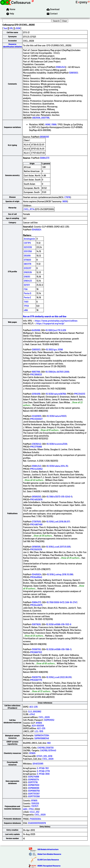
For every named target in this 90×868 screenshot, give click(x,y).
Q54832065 (38, 763)
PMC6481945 (36, 577)
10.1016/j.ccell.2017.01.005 (58, 547)
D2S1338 (28, 247)
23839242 (36, 444)
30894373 (45, 158)
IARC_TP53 (28, 809)
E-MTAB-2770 (43, 771)
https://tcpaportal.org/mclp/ (50, 323)
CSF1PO (27, 243)
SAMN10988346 (42, 738)
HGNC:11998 (51, 124)
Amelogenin (29, 239)
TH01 (26, 302)
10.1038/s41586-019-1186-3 (59, 649)
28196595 (36, 547)
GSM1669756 (34, 791)
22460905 (37, 416)
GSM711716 (33, 782)
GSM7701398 (34, 796)
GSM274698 (33, 776)
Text (5, 28)
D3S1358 (28, 251)
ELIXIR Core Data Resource (48, 860)
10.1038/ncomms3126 (57, 444)
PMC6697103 (36, 652)
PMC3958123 (36, 374)
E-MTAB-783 (43, 768)
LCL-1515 (39, 731)
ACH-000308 (38, 725)
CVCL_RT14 (29, 209)
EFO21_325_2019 (44, 756)
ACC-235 (33, 707)
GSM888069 (34, 788)
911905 (39, 723)
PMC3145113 (80, 394)
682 (49, 743)
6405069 (36, 330)
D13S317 (27, 268)
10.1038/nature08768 (56, 394)
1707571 (35, 806)
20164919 (36, 394)
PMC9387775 (36, 680)
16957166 (36, 372)
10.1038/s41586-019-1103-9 (59, 624)
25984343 (61, 67)
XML (11, 28)
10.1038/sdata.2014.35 (57, 466)
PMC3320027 (36, 419)
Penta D (27, 293)
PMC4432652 (36, 469)
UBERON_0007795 (41, 118)
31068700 (36, 649)
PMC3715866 (36, 446)
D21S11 (27, 285)
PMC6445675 (36, 605)
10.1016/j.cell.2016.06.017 (58, 521)
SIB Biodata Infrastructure (48, 849)
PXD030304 (36, 819)
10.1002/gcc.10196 (54, 349)
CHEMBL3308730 (46, 748)
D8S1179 (28, 264)
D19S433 (28, 281)
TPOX (26, 306)
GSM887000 (34, 785)
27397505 (36, 521)
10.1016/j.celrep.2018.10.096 (60, 574)
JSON (18, 28)
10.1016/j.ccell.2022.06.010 (59, 677)
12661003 (73, 73)
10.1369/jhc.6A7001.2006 (57, 372)
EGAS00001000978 (37, 823)
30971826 (36, 624)
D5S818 (27, 255)
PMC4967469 (36, 524)
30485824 (37, 229)
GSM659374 (33, 779)
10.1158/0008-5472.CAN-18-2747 (62, 602)
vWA (26, 310)
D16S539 (28, 272)
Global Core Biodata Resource (49, 854)
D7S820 (27, 260)
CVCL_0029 (44, 717)
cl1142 (32, 714)
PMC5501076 (36, 549)
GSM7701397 (34, 793)
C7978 (67, 197)
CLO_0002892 (35, 711)
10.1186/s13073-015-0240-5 (59, 496)
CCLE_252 (34, 812)
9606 (65, 201)
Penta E (27, 297)
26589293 (44, 137)
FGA (26, 289)
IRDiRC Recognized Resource (49, 866)
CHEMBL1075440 (48, 750)
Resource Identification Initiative (12, 45)
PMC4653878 (36, 499)
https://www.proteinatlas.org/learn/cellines (56, 321)
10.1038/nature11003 (57, 416)
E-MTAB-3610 (43, 774)
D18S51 (27, 276)
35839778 (36, 677)
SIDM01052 (49, 720)
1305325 (35, 803)
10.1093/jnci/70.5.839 (56, 330)
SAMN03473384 (42, 735)
